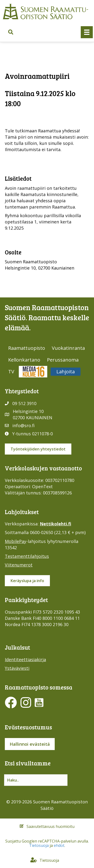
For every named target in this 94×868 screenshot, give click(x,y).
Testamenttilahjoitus (27, 556)
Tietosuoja (39, 845)
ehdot (59, 845)
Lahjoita (66, 372)
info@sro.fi (23, 425)
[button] (11, 32)
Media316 (33, 372)
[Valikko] (87, 32)
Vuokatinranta (68, 348)
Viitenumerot (19, 565)
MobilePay (16, 541)
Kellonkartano (24, 360)
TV (11, 372)
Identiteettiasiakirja (25, 659)
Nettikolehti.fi (55, 524)
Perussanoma (63, 360)
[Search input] (36, 780)
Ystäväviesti (17, 668)
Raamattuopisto (27, 348)
